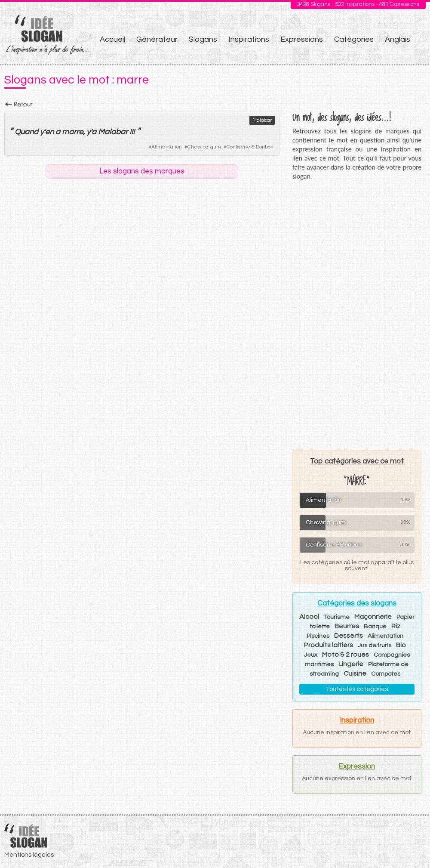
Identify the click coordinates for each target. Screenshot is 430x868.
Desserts (349, 636)
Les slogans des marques (142, 171)
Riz (396, 626)
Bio (401, 645)
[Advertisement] (357, 315)
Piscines (318, 636)
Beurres (347, 626)
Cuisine (355, 673)
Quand (26, 132)
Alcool (309, 617)
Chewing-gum (204, 147)
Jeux (311, 655)
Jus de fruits (375, 646)
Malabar (262, 120)
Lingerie (351, 664)
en (49, 132)
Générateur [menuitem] (157, 39)
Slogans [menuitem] (203, 39)
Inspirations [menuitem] (249, 39)
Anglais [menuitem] (398, 39)
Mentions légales (29, 855)
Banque (375, 627)
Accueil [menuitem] (112, 39)
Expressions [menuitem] (302, 39)
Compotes (386, 674)
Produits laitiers (329, 645)
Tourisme (337, 617)
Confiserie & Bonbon (250, 147)
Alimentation (167, 147)
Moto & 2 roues (346, 655)
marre (72, 132)
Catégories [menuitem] (354, 39)
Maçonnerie (373, 617)
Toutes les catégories (357, 689)
